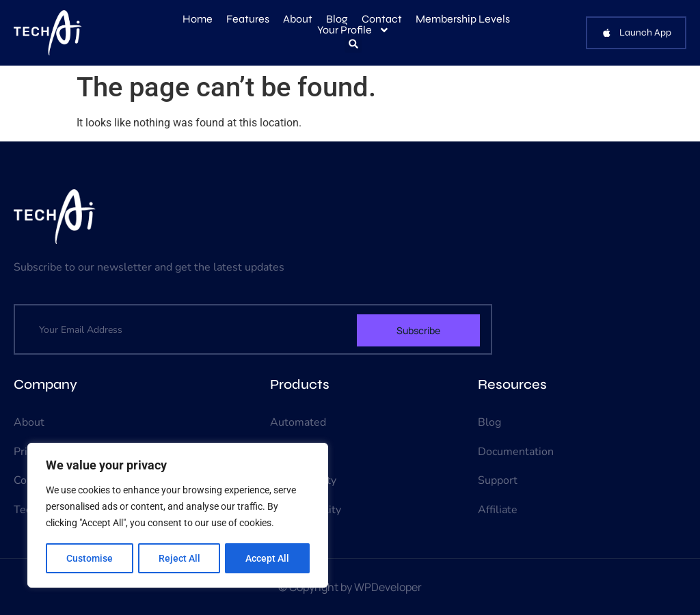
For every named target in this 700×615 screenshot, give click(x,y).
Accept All (268, 558)
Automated (298, 422)
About (298, 19)
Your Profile (353, 30)
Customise (90, 558)
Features (248, 19)
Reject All (179, 558)
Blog (337, 19)
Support (498, 480)
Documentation (516, 452)
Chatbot (290, 452)
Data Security (303, 480)
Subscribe (418, 330)
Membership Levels (463, 19)
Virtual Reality (306, 510)
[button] (353, 44)
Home (198, 19)
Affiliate (498, 510)
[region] (178, 516)
